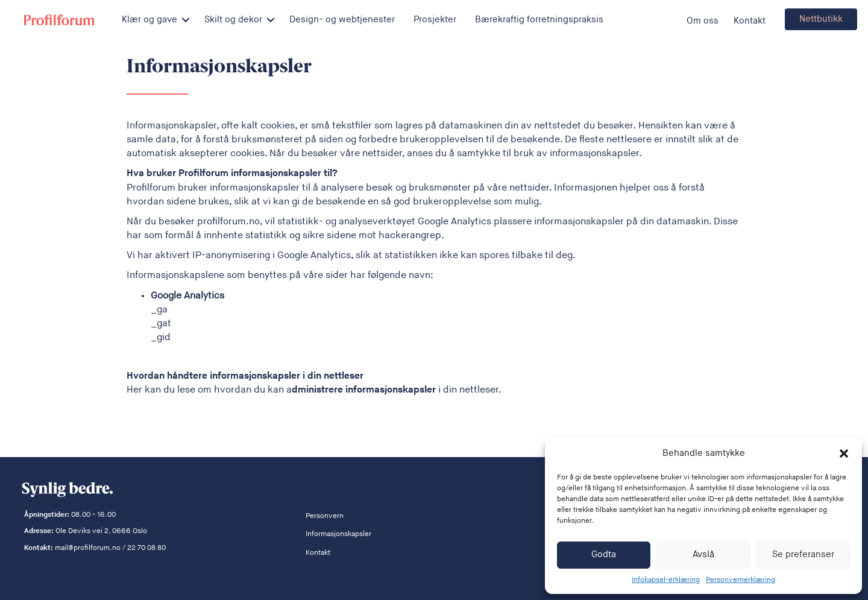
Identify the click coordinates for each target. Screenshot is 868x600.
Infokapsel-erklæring (666, 580)
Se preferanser (803, 554)
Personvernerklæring (741, 580)
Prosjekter (435, 20)
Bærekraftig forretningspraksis (539, 20)
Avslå (703, 554)
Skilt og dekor (233, 20)
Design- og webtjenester (342, 20)
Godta (604, 554)
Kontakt (750, 21)
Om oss (703, 21)
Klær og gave (149, 20)
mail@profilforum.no (88, 548)
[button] (844, 453)
